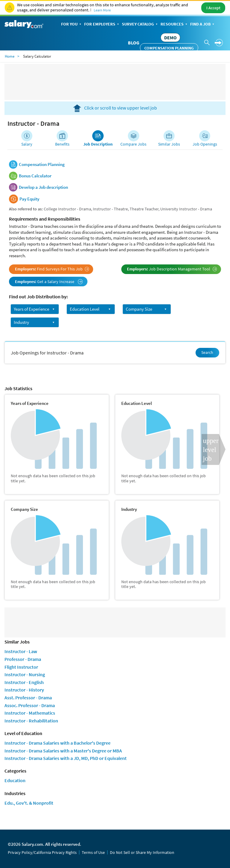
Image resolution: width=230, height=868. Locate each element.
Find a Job (203, 24)
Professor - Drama (23, 659)
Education (15, 780)
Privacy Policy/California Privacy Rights (42, 852)
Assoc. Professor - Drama (30, 705)
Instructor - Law (21, 651)
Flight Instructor (21, 667)
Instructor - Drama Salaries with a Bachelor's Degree (57, 743)
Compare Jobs (133, 144)
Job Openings (205, 144)
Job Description (98, 144)
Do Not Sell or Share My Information (142, 852)
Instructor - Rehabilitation (31, 721)
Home (10, 56)
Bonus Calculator (35, 176)
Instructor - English (24, 682)
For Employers (102, 24)
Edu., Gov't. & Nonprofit (29, 803)
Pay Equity (29, 199)
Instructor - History (24, 690)
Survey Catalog (140, 24)
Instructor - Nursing (25, 674)
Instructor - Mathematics (30, 713)
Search (207, 352)
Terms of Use (93, 852)
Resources (174, 24)
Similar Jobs (169, 144)
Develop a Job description (43, 187)
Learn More (102, 10)
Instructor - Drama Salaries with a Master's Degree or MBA (63, 751)
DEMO (170, 38)
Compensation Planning (169, 48)
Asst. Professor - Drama (28, 698)
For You (72, 24)
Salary (27, 144)
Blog (134, 43)
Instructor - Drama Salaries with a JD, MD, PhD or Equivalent (66, 758)
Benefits (62, 144)
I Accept (213, 8)
